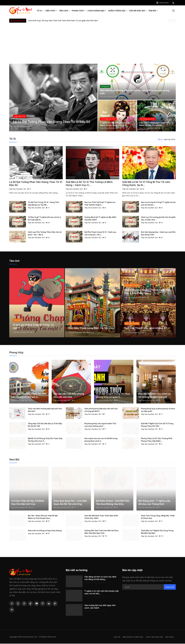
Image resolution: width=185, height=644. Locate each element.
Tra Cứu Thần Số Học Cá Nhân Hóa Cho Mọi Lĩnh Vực (28, 503)
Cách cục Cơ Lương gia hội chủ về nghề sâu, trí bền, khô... (158, 219)
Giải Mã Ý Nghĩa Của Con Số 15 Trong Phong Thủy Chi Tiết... (157, 425)
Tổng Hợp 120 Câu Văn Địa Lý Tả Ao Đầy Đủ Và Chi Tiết (45, 425)
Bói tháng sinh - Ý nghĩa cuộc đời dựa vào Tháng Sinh (154, 503)
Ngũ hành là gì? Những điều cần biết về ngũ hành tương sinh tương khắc (137, 92)
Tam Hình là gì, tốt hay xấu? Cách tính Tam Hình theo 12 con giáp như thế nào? (63, 20)
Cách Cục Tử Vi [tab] (169, 139)
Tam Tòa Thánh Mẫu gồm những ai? (146, 329)
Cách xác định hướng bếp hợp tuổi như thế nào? (45, 410)
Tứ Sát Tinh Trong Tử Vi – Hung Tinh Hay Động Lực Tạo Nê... (43, 204)
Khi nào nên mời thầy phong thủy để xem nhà (69, 396)
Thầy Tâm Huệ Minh (21, 126)
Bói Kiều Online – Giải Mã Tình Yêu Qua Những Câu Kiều (113, 503)
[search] (173, 11)
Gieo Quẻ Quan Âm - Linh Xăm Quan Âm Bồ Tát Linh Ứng (70, 503)
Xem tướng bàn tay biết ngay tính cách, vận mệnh (100, 607)
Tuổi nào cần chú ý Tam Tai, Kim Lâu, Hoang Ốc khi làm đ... (29, 396)
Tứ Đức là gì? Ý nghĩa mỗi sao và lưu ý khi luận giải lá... (44, 219)
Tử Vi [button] (40, 11)
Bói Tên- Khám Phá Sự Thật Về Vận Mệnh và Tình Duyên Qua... (43, 517)
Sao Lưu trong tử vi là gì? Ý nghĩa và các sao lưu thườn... (158, 204)
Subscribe (170, 587)
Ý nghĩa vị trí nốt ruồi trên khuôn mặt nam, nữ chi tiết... (102, 593)
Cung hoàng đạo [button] (97, 11)
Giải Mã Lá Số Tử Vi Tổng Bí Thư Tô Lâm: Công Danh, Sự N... (147, 184)
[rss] (12, 610)
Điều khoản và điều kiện (132, 637)
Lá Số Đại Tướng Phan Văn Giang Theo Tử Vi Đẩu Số (35, 184)
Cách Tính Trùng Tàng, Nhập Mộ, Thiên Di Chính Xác (158, 517)
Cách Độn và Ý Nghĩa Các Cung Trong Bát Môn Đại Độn (157, 532)
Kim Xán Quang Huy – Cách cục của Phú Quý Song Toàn (158, 234)
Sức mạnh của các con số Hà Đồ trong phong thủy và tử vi (101, 440)
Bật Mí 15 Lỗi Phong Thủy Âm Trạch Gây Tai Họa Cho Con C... (45, 440)
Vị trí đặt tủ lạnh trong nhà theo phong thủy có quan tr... (113, 396)
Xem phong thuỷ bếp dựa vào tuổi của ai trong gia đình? (101, 410)
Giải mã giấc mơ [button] (138, 11)
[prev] (170, 21)
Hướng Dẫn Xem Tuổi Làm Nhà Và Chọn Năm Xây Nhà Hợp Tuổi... (101, 532)
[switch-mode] (174, 3)
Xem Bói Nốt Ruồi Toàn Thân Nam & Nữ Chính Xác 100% (101, 517)
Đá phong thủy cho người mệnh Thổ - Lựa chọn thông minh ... (101, 425)
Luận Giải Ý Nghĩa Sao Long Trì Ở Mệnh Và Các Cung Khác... (155, 124)
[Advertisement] (92, 42)
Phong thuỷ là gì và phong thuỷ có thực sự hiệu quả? (158, 410)
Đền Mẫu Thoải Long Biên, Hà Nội (89, 329)
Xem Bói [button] (153, 11)
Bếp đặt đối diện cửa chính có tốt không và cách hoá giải (155, 396)
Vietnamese (162, 3)
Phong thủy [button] (79, 11)
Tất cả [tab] (160, 139)
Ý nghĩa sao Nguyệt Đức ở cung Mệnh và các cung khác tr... (116, 124)
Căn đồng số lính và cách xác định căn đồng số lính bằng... (100, 578)
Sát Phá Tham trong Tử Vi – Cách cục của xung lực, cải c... (100, 234)
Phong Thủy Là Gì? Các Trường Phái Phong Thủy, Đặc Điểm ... (157, 440)
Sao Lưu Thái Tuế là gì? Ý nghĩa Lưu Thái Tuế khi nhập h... (100, 204)
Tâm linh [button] (64, 11)
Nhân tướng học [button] (118, 11)
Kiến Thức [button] (51, 11)
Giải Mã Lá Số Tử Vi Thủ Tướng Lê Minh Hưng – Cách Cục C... (90, 184)
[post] (53, 98)
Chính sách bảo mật (154, 637)
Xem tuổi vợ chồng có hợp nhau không (45, 531)
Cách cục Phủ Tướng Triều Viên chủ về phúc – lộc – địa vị (45, 234)
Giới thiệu (170, 637)
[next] (174, 21)
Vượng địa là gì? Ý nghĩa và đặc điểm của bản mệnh (100, 219)
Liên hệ (116, 637)
